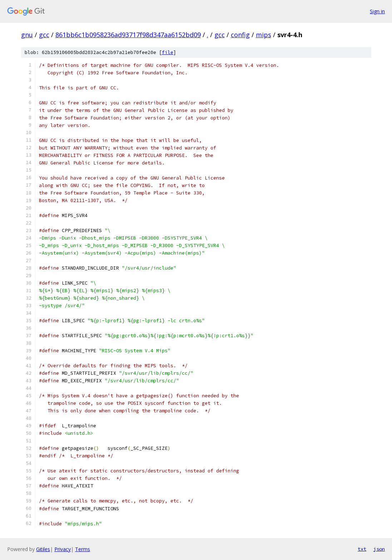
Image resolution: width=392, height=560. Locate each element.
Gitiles (43, 549)
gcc (44, 35)
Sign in (377, 11)
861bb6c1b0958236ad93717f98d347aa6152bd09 (128, 35)
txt (362, 549)
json (379, 549)
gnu (27, 35)
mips (264, 35)
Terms (83, 549)
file (168, 52)
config (240, 35)
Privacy (63, 549)
